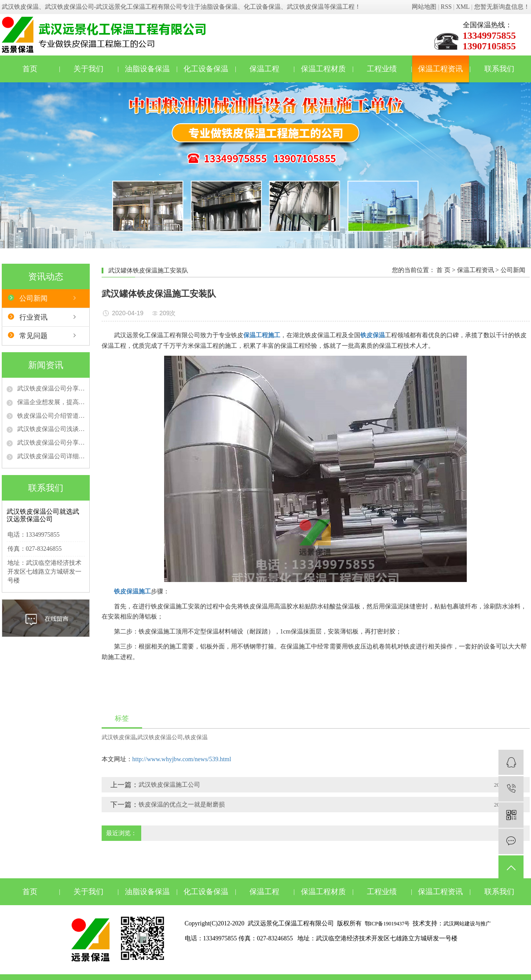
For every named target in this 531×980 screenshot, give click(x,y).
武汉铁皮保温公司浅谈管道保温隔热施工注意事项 (51, 429)
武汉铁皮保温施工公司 (169, 785)
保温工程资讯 (440, 69)
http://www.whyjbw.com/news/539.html (182, 759)
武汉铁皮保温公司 (160, 737)
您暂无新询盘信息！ (502, 7)
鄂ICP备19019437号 (387, 924)
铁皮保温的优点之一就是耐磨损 (182, 805)
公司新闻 (33, 298)
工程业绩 (382, 69)
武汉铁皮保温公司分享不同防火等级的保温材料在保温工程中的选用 (51, 389)
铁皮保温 (196, 737)
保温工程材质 (323, 69)
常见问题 (33, 336)
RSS (446, 7)
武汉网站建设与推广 (467, 924)
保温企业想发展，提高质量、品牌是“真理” (51, 402)
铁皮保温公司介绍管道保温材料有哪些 (51, 416)
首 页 (443, 270)
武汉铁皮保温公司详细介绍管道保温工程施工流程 (51, 456)
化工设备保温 (206, 69)
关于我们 (88, 69)
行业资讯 (33, 317)
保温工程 (264, 69)
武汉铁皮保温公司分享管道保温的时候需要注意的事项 (51, 443)
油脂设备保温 (147, 69)
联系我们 (499, 69)
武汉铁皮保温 (119, 737)
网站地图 (424, 7)
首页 (30, 69)
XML (463, 7)
